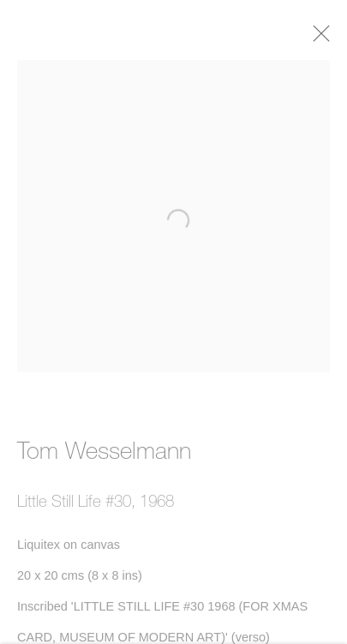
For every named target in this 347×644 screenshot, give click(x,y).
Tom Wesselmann (104, 454)
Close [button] (326, 39)
